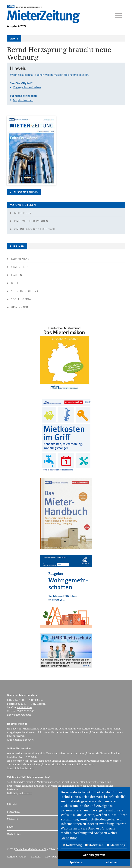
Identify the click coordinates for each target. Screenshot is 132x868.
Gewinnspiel (21, 307)
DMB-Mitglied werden (31, 221)
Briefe (16, 283)
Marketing (116, 845)
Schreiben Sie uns (25, 291)
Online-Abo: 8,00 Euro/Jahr (35, 229)
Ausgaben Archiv (26, 192)
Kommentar (20, 259)
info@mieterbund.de (19, 715)
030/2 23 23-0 (24, 707)
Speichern (76, 862)
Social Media (21, 299)
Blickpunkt (13, 812)
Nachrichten (14, 834)
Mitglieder (23, 213)
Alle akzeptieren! (94, 855)
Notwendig (72, 845)
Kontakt (36, 857)
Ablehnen (112, 862)
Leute (10, 827)
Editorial (12, 804)
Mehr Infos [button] (69, 838)
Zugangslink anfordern (27, 87)
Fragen (17, 275)
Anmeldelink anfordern (21, 740)
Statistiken (20, 267)
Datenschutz (52, 857)
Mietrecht (13, 819)
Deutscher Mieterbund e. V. (31, 849)
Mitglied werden (23, 100)
